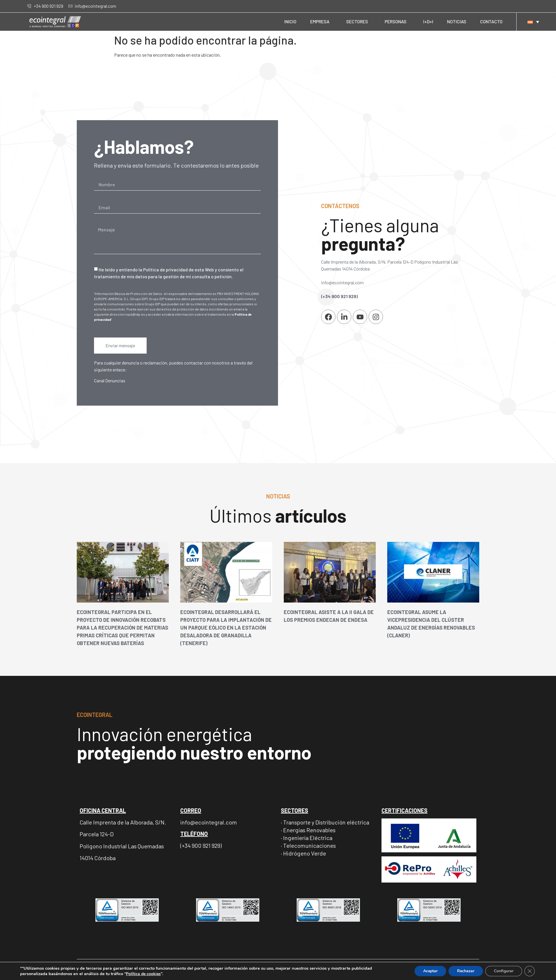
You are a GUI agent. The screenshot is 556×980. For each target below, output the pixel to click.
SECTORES (358, 22)
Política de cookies (148, 974)
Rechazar (464, 971)
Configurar (503, 971)
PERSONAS (397, 22)
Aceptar (428, 971)
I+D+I (428, 21)
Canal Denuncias (110, 380)
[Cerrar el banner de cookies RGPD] (530, 971)
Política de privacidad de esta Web (179, 270)
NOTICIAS (457, 21)
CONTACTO (491, 21)
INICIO (290, 21)
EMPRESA (321, 22)
